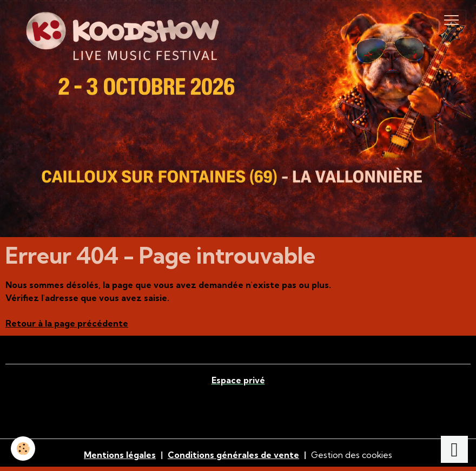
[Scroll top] (454, 449)
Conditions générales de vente (233, 455)
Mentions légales (120, 455)
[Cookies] (23, 449)
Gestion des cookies (352, 455)
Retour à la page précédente (67, 323)
